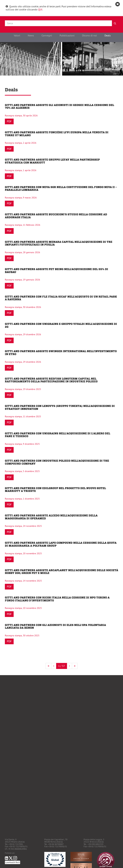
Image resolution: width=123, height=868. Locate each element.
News (31, 35)
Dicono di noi (89, 35)
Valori (17, 35)
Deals (108, 35)
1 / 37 (62, 666)
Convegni (47, 35)
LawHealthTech (12, 862)
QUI (40, 9)
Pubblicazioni (67, 35)
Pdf (9, 121)
